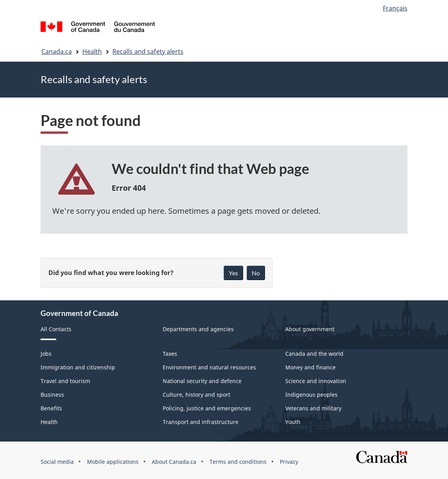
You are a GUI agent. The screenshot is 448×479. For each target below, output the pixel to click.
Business (52, 395)
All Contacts (56, 329)
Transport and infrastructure (201, 422)
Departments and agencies (198, 329)
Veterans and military (313, 408)
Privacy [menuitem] (289, 462)
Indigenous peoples (311, 395)
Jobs (46, 354)
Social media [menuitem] (57, 462)
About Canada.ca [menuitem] (174, 462)
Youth (293, 422)
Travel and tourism (65, 381)
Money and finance (310, 367)
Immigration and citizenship (78, 367)
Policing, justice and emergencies (207, 408)
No (256, 273)
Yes (233, 273)
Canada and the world (314, 354)
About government (310, 329)
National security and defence (202, 381)
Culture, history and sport (196, 395)
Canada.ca (57, 51)
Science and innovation (316, 381)
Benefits (51, 408)
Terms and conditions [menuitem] (238, 462)
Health (92, 51)
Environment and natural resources (209, 367)
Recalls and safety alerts (148, 51)
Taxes (170, 354)
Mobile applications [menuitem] (113, 462)
